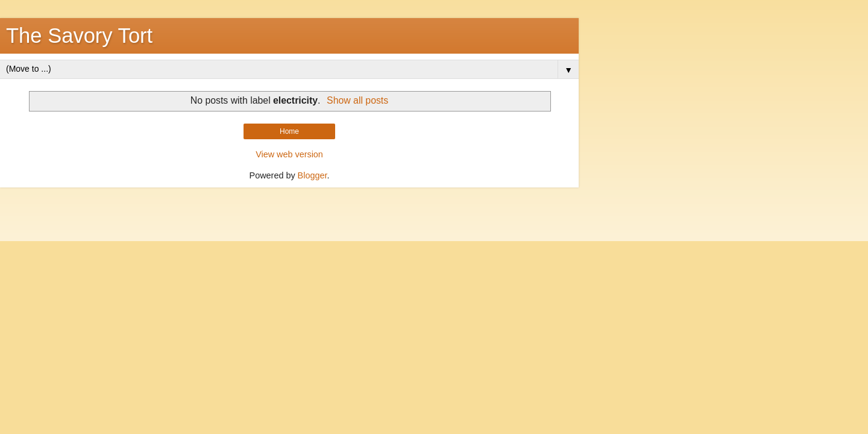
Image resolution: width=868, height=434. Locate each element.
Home (289, 131)
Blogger (313, 175)
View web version (289, 154)
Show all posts (357, 100)
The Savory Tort (79, 36)
